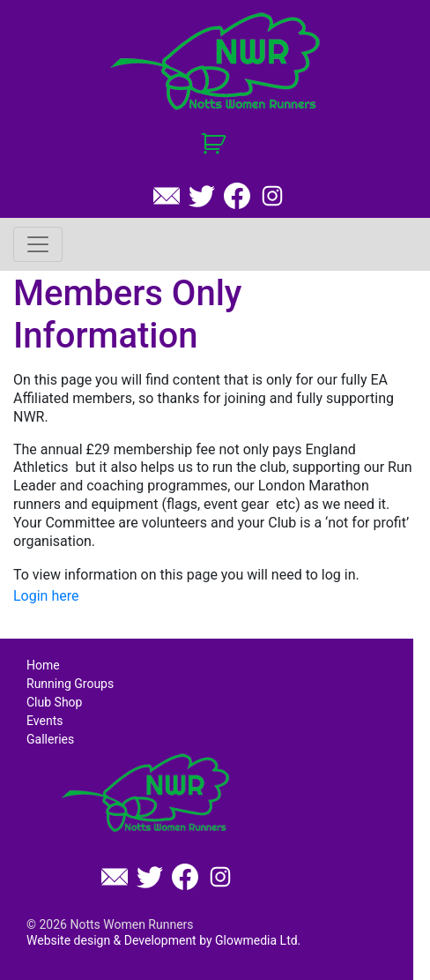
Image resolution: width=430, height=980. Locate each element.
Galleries (50, 739)
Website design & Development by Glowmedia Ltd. (163, 940)
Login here (46, 596)
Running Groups (70, 684)
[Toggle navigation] (38, 244)
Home (43, 665)
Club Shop (54, 702)
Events (44, 721)
